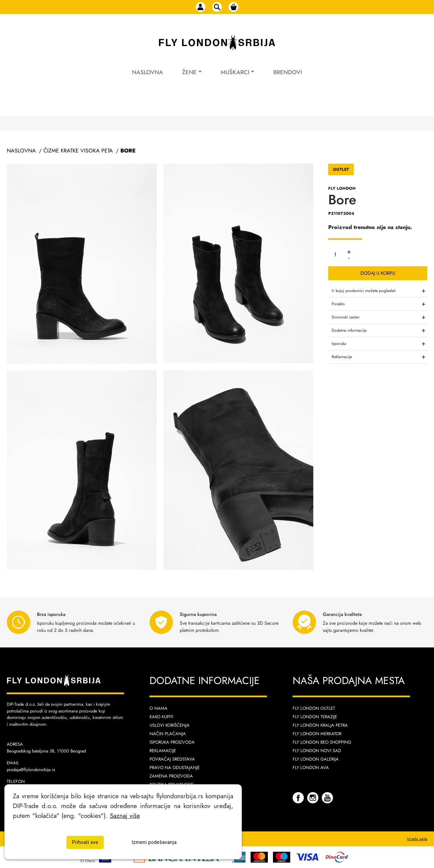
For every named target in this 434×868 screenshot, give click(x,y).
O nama (159, 708)
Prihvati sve (85, 842)
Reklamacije (163, 751)
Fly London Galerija (316, 759)
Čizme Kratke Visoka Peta (78, 151)
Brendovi (288, 81)
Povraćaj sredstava (172, 759)
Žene (189, 81)
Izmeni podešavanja (154, 842)
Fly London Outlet (314, 708)
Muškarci (235, 81)
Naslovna (147, 81)
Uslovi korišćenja (170, 725)
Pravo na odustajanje (175, 768)
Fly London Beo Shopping (322, 742)
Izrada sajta (417, 839)
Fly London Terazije (315, 717)
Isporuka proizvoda (172, 742)
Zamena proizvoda (171, 776)
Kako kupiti (161, 717)
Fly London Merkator (317, 734)
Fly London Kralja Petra (320, 725)
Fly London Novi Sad (317, 751)
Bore (128, 151)
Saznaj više (125, 815)
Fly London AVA (311, 768)
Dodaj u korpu (378, 273)
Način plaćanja (168, 734)
